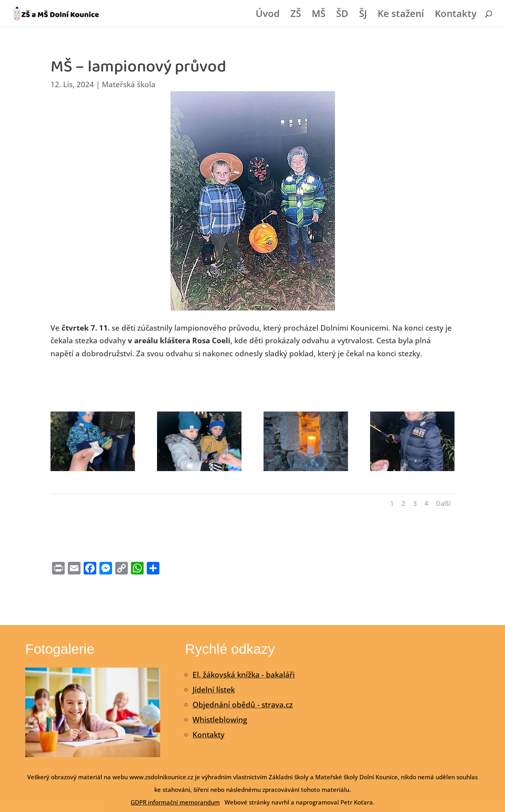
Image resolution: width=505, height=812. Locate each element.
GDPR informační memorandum (175, 802)
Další (443, 503)
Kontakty (456, 15)
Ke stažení (401, 15)
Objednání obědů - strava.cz (243, 705)
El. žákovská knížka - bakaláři (244, 675)
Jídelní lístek (214, 690)
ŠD (342, 15)
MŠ (319, 15)
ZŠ (296, 15)
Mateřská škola (129, 84)
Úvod (268, 15)
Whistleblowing (220, 720)
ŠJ (363, 15)
